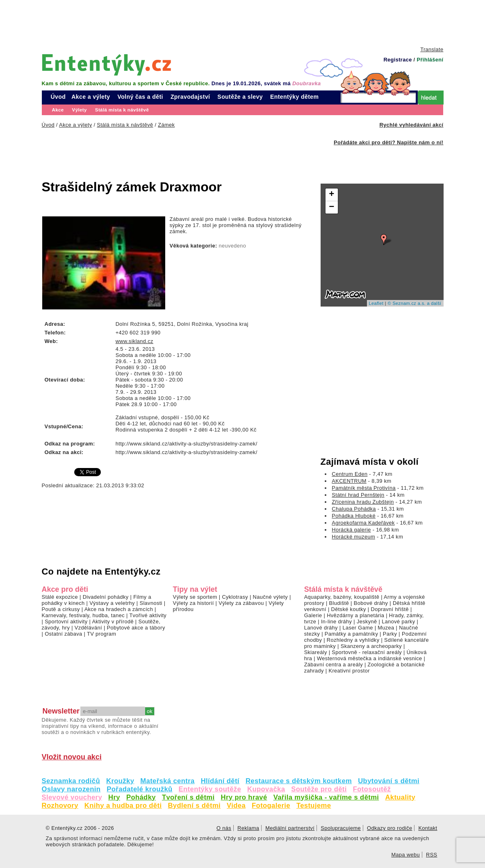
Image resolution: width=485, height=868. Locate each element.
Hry (114, 797)
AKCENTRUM (349, 481)
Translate (432, 49)
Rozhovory (60, 806)
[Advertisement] (243, 23)
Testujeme (314, 806)
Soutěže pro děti (319, 789)
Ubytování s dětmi (389, 781)
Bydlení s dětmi (194, 806)
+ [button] (332, 195)
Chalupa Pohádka (354, 509)
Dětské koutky (349, 609)
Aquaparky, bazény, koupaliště (342, 597)
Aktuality (400, 797)
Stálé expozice (60, 597)
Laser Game (357, 628)
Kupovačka (266, 789)
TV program (101, 634)
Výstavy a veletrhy (112, 603)
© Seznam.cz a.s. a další (414, 303)
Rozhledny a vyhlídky (353, 640)
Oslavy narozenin (71, 789)
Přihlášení (430, 60)
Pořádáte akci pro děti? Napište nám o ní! (388, 142)
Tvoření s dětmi (188, 797)
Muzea (386, 628)
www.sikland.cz (134, 341)
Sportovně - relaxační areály (367, 652)
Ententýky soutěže (210, 789)
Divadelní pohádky (106, 597)
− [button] (332, 207)
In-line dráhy (336, 621)
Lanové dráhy (321, 628)
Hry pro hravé (244, 797)
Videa (236, 806)
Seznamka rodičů (71, 781)
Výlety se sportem (195, 597)
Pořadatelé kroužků (139, 789)
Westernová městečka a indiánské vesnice (370, 658)
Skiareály (316, 652)
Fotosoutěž (372, 789)
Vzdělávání (88, 628)
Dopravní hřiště (390, 609)
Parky (390, 634)
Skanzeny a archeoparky (371, 646)
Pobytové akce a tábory (136, 628)
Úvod (58, 97)
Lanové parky (398, 621)
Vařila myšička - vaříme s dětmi (326, 797)
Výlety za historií (194, 603)
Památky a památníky (351, 634)
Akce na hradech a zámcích (119, 609)
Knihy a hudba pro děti (123, 806)
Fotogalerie (271, 806)
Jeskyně (367, 621)
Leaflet (376, 303)
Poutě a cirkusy (61, 609)
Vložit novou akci (72, 757)
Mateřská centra (167, 781)
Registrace (397, 60)
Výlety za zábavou (241, 603)
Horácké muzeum (353, 537)
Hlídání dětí (220, 781)
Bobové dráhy (371, 603)
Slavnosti (151, 603)
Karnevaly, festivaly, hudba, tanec (83, 615)
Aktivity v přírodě (113, 621)
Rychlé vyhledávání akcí (411, 125)
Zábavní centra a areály (334, 665)
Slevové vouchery (72, 797)
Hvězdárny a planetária (355, 615)
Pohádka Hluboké (354, 516)
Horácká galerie (351, 530)
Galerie (313, 615)
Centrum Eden (350, 474)
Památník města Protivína (364, 488)
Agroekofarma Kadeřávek (363, 523)
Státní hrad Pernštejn (358, 495)
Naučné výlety (270, 597)
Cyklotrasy (235, 597)
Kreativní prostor (349, 671)
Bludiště (339, 603)
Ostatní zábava (63, 634)
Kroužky (120, 781)
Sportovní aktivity (66, 621)
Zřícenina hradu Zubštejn (363, 502)
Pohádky (141, 797)
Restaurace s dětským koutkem (299, 781)
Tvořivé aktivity (148, 615)
